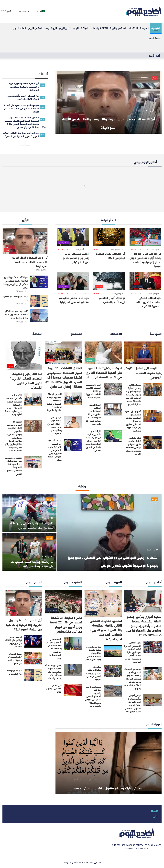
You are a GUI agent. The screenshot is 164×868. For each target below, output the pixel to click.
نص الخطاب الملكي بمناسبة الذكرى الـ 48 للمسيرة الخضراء (149, 302)
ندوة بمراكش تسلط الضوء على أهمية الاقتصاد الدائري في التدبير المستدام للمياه (104, 372)
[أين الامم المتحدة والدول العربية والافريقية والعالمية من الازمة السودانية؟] (109, 103)
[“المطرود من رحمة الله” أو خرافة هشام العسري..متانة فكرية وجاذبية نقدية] (39, 315)
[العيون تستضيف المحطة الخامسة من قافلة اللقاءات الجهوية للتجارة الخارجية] (113, 389)
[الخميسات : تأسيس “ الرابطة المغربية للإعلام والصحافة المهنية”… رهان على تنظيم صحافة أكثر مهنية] (33, 400)
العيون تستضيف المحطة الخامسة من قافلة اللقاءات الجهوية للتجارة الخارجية (93, 391)
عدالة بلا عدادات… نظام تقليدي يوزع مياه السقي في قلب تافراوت (93, 673)
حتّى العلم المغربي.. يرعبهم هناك (54, 688)
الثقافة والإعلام (99, 28)
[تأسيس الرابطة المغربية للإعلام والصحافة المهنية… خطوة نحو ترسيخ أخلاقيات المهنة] (73, 399)
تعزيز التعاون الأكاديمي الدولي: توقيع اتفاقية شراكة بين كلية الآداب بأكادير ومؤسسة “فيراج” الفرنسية (133, 652)
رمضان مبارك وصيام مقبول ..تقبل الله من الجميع (109, 782)
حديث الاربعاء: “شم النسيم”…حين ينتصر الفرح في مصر (15, 658)
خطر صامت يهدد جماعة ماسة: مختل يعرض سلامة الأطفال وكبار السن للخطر (93, 653)
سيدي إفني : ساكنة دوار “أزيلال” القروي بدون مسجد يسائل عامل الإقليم (55, 425)
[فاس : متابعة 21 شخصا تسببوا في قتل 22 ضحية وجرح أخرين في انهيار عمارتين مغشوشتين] (63, 602)
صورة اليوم (154, 38)
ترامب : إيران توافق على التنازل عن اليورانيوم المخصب (13, 642)
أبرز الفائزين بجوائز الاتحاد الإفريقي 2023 (111, 255)
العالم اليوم (20, 28)
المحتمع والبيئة (118, 28)
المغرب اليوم (35, 28)
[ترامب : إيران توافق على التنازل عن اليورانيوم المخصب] (33, 641)
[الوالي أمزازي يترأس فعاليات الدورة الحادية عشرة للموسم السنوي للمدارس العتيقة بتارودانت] (153, 700)
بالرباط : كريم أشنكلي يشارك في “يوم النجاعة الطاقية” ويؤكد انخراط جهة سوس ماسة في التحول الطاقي (93, 441)
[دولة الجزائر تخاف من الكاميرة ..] (39, 301)
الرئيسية (156, 28)
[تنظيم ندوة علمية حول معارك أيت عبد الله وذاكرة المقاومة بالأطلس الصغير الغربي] (33, 462)
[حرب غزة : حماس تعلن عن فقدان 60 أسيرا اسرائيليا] (73, 281)
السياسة (145, 28)
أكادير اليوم (65, 28)
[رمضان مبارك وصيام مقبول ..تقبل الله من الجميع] (109, 763)
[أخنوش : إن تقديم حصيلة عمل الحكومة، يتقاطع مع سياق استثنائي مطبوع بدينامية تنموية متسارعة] (153, 416)
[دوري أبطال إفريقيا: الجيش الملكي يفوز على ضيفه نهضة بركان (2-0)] (29, 552)
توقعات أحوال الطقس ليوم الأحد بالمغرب (112, 300)
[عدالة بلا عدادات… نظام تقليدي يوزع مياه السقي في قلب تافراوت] (113, 671)
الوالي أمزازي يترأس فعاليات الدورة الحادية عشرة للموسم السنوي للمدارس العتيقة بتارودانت (133, 703)
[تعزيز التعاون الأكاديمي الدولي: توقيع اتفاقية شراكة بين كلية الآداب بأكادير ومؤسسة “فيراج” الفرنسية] (153, 647)
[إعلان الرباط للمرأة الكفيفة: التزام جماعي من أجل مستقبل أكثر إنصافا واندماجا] (73, 670)
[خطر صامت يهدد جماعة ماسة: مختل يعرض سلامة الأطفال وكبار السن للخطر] (113, 651)
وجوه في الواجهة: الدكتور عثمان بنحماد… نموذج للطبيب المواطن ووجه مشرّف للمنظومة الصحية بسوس (133, 679)
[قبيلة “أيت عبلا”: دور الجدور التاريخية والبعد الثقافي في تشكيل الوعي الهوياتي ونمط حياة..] (39, 282)
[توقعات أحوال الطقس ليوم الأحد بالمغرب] (109, 281)
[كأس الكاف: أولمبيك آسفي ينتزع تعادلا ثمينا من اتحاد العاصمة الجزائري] (29, 513)
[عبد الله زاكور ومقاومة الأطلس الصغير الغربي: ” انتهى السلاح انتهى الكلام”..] (24, 356)
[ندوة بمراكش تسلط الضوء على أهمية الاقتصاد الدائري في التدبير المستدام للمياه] (103, 353)
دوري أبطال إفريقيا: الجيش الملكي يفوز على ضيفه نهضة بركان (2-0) (31, 563)
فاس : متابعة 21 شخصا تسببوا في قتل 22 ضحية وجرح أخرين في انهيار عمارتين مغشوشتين (66, 624)
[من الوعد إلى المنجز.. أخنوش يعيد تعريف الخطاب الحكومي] (143, 353)
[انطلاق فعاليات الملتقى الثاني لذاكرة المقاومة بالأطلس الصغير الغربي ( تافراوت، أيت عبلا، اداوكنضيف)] (103, 603)
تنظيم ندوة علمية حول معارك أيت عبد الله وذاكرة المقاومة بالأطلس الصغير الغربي (13, 466)
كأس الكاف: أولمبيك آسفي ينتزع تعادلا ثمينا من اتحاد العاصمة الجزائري (32, 523)
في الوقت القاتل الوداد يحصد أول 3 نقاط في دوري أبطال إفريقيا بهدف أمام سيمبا (145, 260)
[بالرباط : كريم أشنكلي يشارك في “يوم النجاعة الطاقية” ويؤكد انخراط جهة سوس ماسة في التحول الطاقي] (113, 436)
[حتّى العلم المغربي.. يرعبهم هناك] (73, 690)
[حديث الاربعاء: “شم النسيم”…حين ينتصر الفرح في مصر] (33, 658)
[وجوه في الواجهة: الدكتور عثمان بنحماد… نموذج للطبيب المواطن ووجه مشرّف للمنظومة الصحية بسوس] (153, 674)
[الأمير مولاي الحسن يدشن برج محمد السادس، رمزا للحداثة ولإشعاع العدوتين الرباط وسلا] (73, 644)
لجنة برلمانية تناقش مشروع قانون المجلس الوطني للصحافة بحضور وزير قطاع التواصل (133, 446)
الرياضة (85, 28)
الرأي (76, 28)
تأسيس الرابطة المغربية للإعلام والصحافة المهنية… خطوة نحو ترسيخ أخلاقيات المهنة (54, 402)
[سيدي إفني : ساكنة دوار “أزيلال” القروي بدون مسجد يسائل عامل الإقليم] (73, 422)
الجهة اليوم (51, 28)
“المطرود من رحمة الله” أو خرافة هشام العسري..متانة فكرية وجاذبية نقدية (16, 314)
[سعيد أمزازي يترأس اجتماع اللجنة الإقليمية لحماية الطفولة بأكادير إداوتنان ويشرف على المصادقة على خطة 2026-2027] (143, 601)
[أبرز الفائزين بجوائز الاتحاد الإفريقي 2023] (109, 237)
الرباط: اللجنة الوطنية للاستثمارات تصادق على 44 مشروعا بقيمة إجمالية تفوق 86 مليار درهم (93, 414)
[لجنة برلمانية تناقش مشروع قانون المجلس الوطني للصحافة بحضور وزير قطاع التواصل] (153, 442)
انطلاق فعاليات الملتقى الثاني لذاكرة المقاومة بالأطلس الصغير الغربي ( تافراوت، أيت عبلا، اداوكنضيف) (106, 630)
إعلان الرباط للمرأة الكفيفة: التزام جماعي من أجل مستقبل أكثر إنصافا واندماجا (53, 672)
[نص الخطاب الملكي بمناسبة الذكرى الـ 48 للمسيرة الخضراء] (146, 281)
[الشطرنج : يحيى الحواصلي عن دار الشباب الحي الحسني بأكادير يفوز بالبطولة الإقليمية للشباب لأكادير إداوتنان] (109, 532)
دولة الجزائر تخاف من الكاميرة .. (15, 298)
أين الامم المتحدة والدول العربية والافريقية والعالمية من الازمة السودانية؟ (109, 117)
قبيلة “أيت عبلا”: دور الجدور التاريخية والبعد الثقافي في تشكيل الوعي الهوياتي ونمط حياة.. (15, 282)
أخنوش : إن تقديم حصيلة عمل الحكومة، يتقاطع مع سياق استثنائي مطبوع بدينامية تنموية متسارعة (133, 421)
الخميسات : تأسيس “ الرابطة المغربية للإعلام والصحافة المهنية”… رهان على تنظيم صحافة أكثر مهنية (13, 405)
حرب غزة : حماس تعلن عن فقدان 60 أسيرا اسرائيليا (74, 300)
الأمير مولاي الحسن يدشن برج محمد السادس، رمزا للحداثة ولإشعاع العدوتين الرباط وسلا (54, 649)
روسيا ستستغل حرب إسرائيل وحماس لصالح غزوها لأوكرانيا (76, 258)
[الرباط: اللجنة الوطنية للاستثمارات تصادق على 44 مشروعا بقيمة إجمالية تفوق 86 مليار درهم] (113, 409)
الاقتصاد (133, 28)
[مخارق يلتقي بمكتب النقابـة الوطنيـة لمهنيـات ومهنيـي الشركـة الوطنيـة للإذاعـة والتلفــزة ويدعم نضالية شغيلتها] (153, 389)
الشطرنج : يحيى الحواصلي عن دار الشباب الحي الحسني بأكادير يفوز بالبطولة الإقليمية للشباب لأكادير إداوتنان (112, 556)
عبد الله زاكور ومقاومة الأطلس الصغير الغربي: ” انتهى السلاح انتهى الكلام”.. (26, 380)
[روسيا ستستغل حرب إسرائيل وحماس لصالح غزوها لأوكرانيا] (73, 237)
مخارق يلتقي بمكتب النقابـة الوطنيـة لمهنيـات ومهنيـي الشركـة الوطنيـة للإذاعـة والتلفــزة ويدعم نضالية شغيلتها (133, 394)
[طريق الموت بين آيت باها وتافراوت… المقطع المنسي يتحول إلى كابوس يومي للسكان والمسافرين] (113, 691)
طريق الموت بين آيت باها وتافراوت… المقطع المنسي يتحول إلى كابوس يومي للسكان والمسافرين (93, 696)
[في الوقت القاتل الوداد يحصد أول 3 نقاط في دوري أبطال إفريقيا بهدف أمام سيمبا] (146, 237)
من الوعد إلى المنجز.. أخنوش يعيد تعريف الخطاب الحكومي (143, 372)
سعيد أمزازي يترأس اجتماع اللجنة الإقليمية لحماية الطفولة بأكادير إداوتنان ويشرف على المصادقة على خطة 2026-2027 (144, 625)
